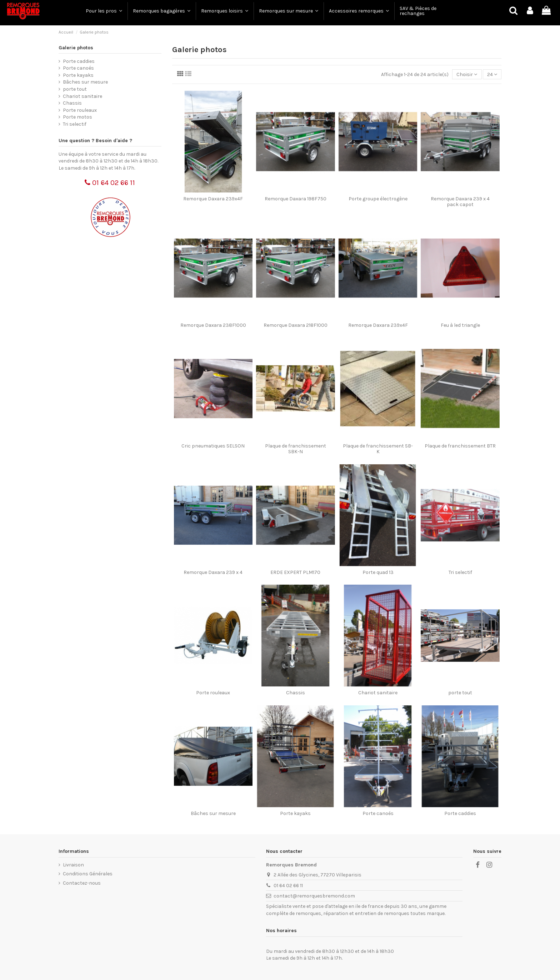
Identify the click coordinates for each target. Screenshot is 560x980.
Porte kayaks (295, 813)
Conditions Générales (88, 874)
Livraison (73, 865)
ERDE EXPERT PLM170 (295, 572)
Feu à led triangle (460, 325)
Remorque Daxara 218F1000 (296, 325)
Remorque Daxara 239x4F (213, 199)
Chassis (296, 693)
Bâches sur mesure (213, 813)
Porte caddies (460, 813)
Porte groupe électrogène (378, 199)
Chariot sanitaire (378, 693)
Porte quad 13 (378, 572)
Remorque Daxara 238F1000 (213, 325)
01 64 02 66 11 (110, 183)
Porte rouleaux (213, 693)
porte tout (460, 693)
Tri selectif (460, 572)
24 (492, 74)
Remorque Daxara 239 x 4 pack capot (460, 202)
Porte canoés (378, 813)
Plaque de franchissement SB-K (378, 449)
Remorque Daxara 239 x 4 (213, 572)
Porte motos (77, 117)
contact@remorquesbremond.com (314, 896)
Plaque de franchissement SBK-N (296, 449)
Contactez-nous (82, 883)
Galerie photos (76, 48)
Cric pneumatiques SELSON (213, 446)
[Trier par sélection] (467, 74)
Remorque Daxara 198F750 (296, 199)
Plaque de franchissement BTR (460, 446)
